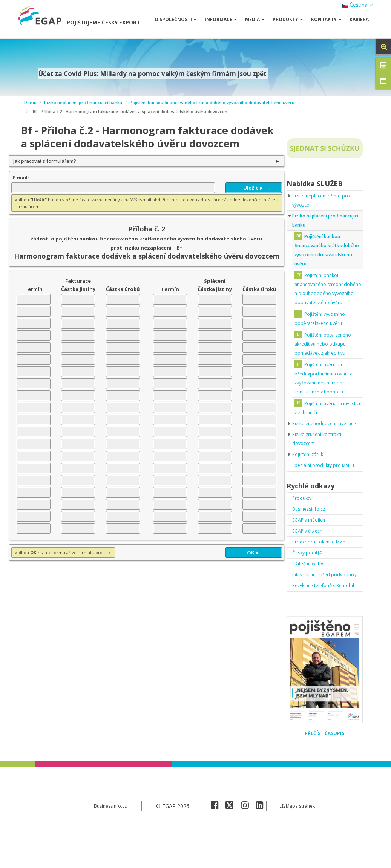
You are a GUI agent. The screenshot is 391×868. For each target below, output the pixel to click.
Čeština (357, 5)
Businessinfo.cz (311, 536)
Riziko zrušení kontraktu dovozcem (321, 457)
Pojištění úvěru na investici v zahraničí (322, 417)
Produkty (288, 19)
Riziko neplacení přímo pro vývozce (325, 200)
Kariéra (359, 19)
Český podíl (309, 580)
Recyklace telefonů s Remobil (317, 626)
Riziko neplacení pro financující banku (83, 102)
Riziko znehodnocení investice (317, 437)
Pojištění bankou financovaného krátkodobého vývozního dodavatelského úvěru (212, 102)
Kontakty (326, 19)
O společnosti (176, 19)
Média (255, 19)
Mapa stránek (298, 851)
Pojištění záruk (310, 472)
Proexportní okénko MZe (323, 569)
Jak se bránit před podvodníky (314, 606)
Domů (30, 102)
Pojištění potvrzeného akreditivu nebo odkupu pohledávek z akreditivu (327, 353)
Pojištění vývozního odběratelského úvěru (324, 328)
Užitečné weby (310, 591)
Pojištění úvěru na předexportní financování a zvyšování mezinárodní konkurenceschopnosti (327, 387)
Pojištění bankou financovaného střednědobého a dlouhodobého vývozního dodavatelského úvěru (325, 293)
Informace (221, 19)
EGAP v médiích (311, 547)
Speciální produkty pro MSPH (319, 488)
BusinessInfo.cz (110, 851)
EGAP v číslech (310, 558)
